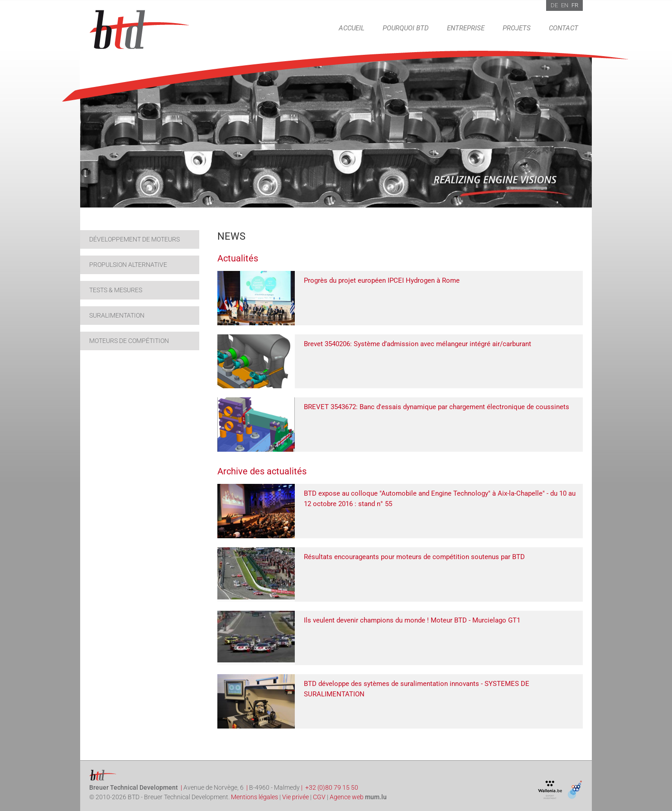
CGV (319, 797)
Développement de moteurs (134, 239)
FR (575, 5)
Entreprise (466, 28)
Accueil (352, 28)
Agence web (347, 797)
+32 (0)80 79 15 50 (332, 787)
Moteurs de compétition (129, 341)
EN (565, 5)
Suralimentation (117, 315)
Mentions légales (254, 797)
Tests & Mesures (116, 290)
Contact (564, 28)
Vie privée (295, 797)
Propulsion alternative (128, 265)
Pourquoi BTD (406, 28)
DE (554, 5)
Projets (517, 28)
